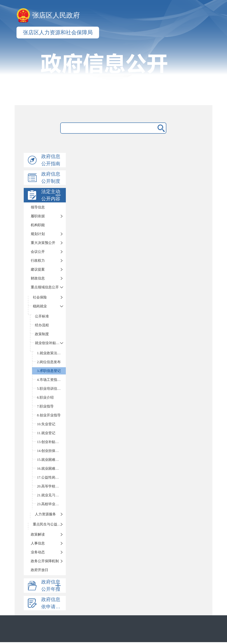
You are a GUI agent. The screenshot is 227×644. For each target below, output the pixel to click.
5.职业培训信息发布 (51, 389)
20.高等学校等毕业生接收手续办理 (51, 486)
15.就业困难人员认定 (51, 460)
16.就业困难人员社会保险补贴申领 (51, 469)
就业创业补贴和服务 (50, 343)
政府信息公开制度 (51, 178)
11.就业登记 (46, 433)
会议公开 (38, 252)
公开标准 (42, 316)
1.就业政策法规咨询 (51, 353)
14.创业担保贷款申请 (51, 451)
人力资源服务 (45, 514)
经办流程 (42, 325)
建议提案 (38, 269)
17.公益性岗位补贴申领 (51, 477)
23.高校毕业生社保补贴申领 (51, 504)
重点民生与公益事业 (49, 524)
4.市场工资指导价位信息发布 (51, 380)
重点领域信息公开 (45, 287)
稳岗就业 (40, 306)
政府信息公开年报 (52, 586)
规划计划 (38, 234)
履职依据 (38, 216)
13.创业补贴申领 (50, 442)
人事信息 (38, 543)
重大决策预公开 (43, 243)
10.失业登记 (46, 424)
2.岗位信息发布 (49, 362)
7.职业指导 (45, 406)
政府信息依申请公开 (53, 603)
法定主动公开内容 (52, 195)
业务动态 (38, 552)
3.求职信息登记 (49, 371)
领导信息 (38, 207)
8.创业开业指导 (49, 415)
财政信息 (38, 278)
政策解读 (38, 534)
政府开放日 (40, 570)
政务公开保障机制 (45, 561)
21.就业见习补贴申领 (51, 495)
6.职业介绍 (45, 397)
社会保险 (40, 297)
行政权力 (38, 261)
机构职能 (38, 225)
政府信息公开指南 (51, 160)
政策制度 (42, 334)
